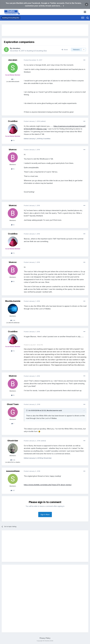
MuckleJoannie (13, 301)
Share (65, 50)
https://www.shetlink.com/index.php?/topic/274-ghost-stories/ (48, 485)
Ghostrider (13, 441)
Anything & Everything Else (37, 51)
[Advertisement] (45, 30)
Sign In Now (45, 514)
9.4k (13, 460)
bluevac (13, 149)
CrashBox (13, 121)
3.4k (13, 320)
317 (13, 490)
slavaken (16, 48)
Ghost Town (13, 404)
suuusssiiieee (13, 471)
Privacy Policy (45, 638)
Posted (33, 60)
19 (13, 169)
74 (13, 140)
